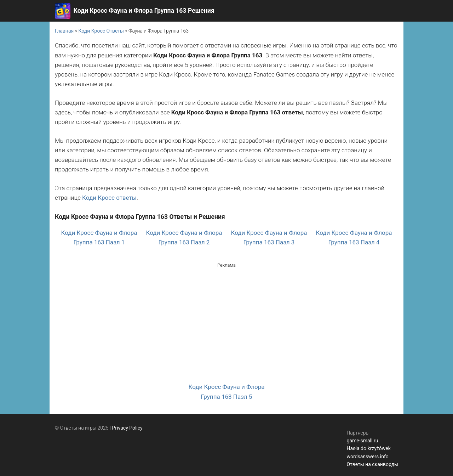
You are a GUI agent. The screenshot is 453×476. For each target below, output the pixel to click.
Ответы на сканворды (372, 464)
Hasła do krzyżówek (368, 448)
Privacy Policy (127, 428)
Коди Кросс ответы (109, 198)
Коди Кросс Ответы (101, 31)
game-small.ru (362, 441)
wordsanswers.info (367, 457)
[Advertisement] (226, 318)
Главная (64, 31)
